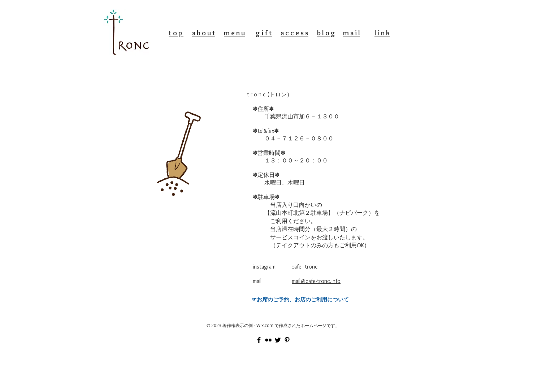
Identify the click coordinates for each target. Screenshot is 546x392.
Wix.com (265, 325)
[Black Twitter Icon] (278, 340)
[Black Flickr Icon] (268, 340)
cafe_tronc (305, 267)
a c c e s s (294, 33)
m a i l (352, 33)
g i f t (264, 33)
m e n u (234, 33)
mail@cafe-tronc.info (316, 281)
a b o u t (204, 33)
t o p (176, 33)
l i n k (382, 33)
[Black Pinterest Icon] (287, 340)
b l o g (326, 33)
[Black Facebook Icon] (259, 340)
